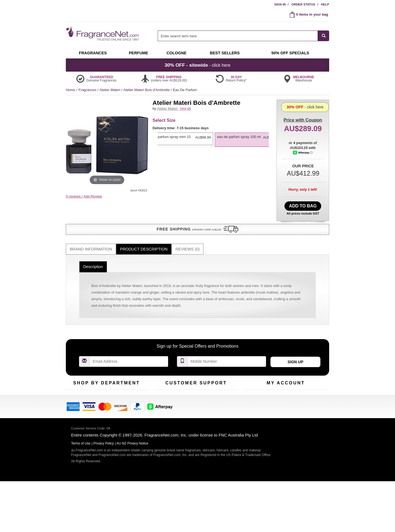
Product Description (144, 232)
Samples (101, 390)
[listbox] (213, 146)
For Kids (130, 381)
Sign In (280, 4)
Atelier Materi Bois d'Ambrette (147, 90)
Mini (126, 398)
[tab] (91, 233)
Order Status (303, 4)
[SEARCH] (324, 36)
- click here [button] (198, 65)
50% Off (101, 381)
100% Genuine (225, 381)
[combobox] (243, 36)
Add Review (93, 196)
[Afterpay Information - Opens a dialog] (303, 175)
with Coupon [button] (303, 108)
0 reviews (74, 196)
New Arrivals (133, 390)
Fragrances (88, 90)
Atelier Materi (110, 90)
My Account (253, 381)
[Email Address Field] (129, 345)
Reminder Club (286, 390)
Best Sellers (104, 398)
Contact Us (163, 390)
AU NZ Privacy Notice (132, 497)
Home (70, 90)
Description (93, 250)
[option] (212, 143)
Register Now (254, 390)
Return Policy (195, 381)
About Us (161, 398)
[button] (107, 207)
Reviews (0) (188, 232)
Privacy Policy (104, 497)
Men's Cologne (76, 403)
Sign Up (295, 345)
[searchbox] (238, 36)
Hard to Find (133, 407)
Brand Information (91, 232)
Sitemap (219, 398)
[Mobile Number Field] (227, 345)
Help (325, 4)
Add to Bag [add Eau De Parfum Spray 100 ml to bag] (303, 205)
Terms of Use (223, 390)
